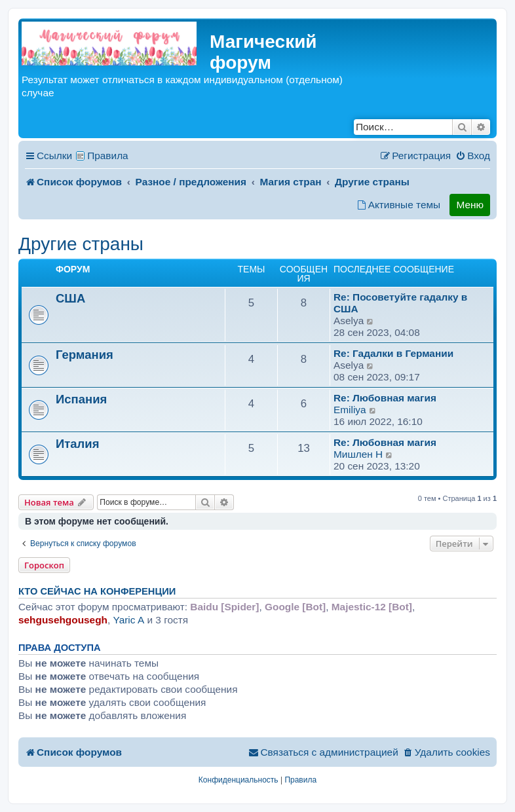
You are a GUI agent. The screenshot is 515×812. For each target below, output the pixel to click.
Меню (470, 205)
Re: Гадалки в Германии (393, 353)
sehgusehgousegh (63, 620)
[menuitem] (473, 156)
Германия (85, 355)
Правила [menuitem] (108, 156)
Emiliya (350, 410)
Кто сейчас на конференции (97, 591)
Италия (77, 444)
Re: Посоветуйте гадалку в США (400, 303)
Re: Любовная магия (385, 398)
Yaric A (129, 620)
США (70, 298)
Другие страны (81, 244)
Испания (81, 399)
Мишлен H (358, 454)
